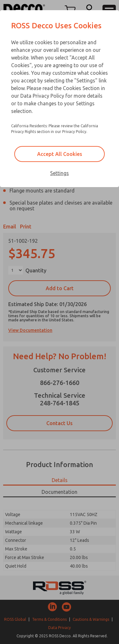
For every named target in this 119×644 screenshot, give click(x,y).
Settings (60, 173)
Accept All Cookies (60, 154)
